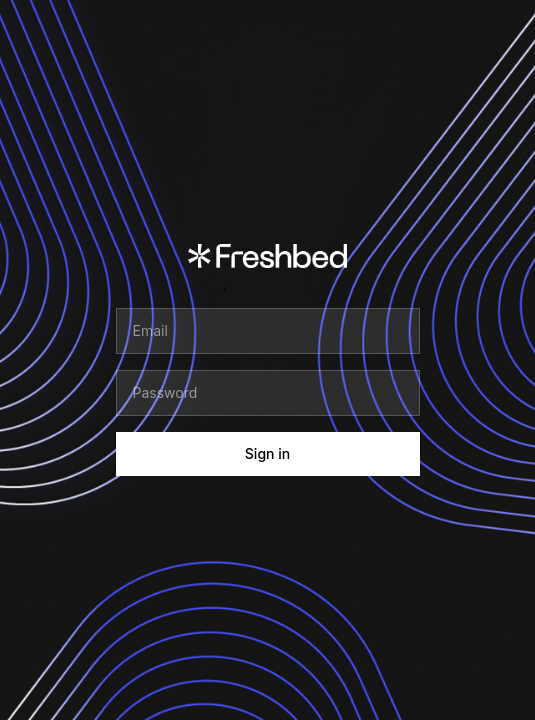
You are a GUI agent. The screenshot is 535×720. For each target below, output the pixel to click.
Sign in (267, 453)
